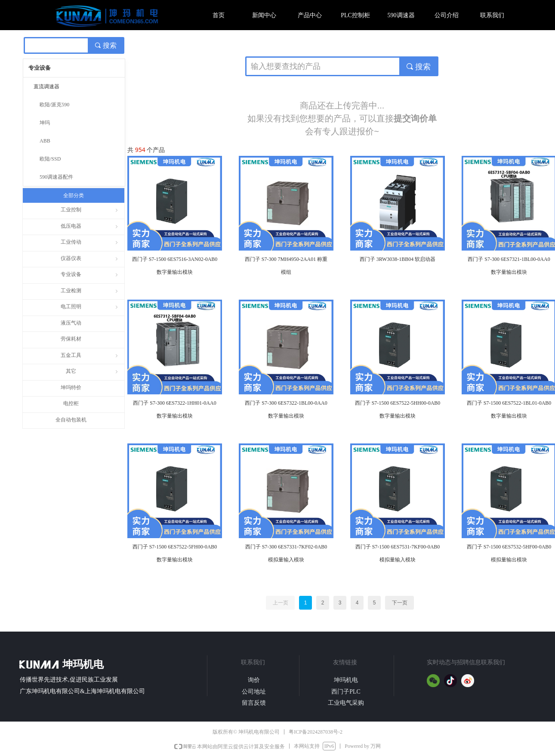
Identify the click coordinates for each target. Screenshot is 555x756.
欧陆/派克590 (54, 105)
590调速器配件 (56, 177)
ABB (45, 141)
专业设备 (40, 68)
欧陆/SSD (50, 159)
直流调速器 (46, 87)
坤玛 (45, 123)
